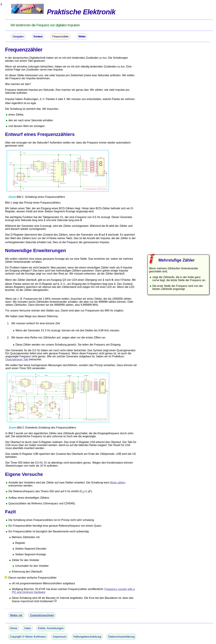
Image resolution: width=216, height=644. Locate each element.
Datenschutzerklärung (121, 637)
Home (14, 628)
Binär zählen (118, 483)
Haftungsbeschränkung (87, 637)
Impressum (60, 637)
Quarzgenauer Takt (17, 359)
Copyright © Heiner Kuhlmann (28, 637)
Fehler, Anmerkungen (51, 628)
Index (28, 628)
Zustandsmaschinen (42, 615)
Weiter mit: (16, 615)
